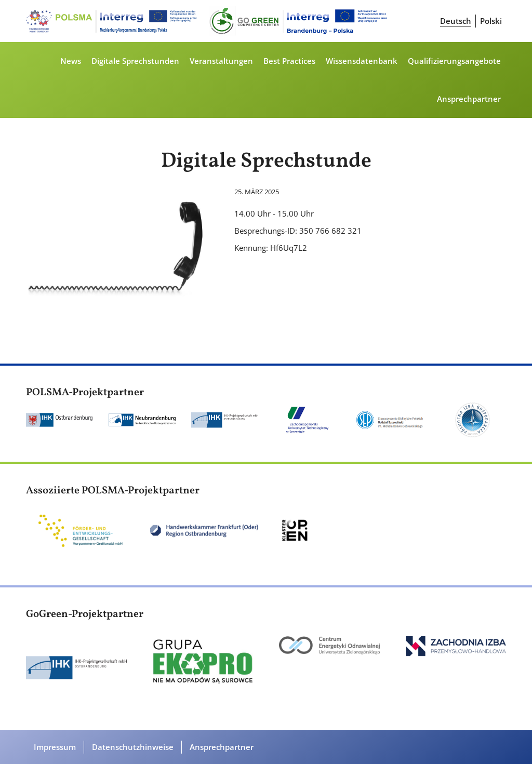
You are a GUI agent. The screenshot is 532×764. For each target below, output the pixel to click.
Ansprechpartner (469, 99)
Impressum (55, 747)
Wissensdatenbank (362, 61)
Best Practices (289, 61)
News (71, 61)
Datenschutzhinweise (133, 747)
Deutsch (456, 21)
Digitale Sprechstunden (135, 61)
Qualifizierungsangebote (454, 61)
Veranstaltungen (221, 61)
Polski (491, 21)
